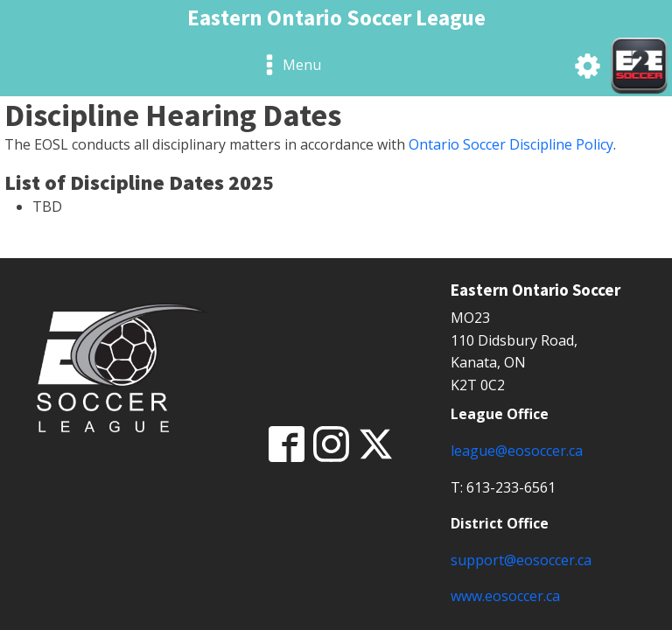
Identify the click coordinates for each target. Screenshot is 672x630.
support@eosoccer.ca (521, 560)
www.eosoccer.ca (505, 596)
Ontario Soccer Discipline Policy (511, 144)
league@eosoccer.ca (517, 451)
